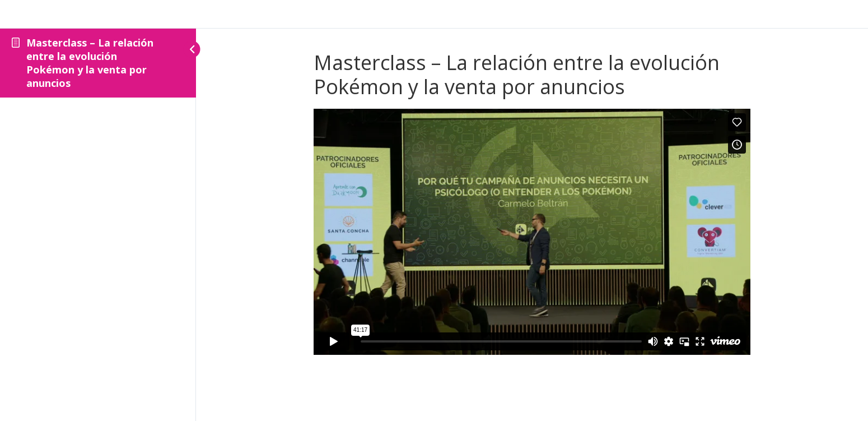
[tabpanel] (532, 232)
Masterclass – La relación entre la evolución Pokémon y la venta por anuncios (90, 63)
